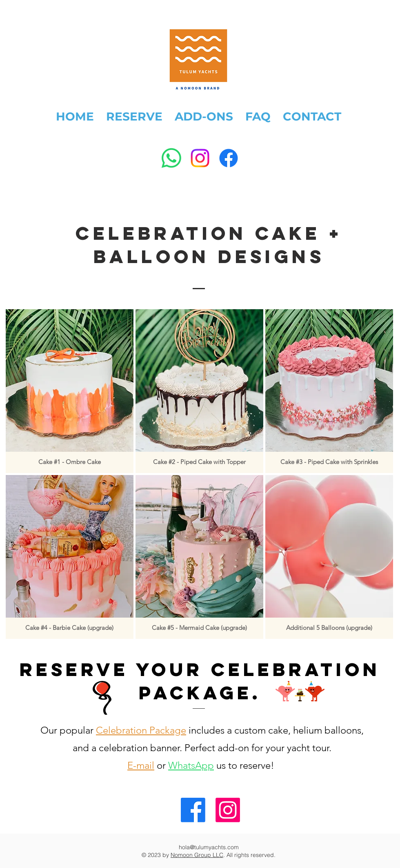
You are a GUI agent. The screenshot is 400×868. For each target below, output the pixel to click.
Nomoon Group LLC (197, 855)
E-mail (141, 765)
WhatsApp (191, 765)
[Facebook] (229, 158)
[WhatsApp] (171, 158)
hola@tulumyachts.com (209, 847)
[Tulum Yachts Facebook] (193, 810)
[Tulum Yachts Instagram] (228, 810)
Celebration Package (141, 730)
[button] (70, 391)
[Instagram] (200, 158)
